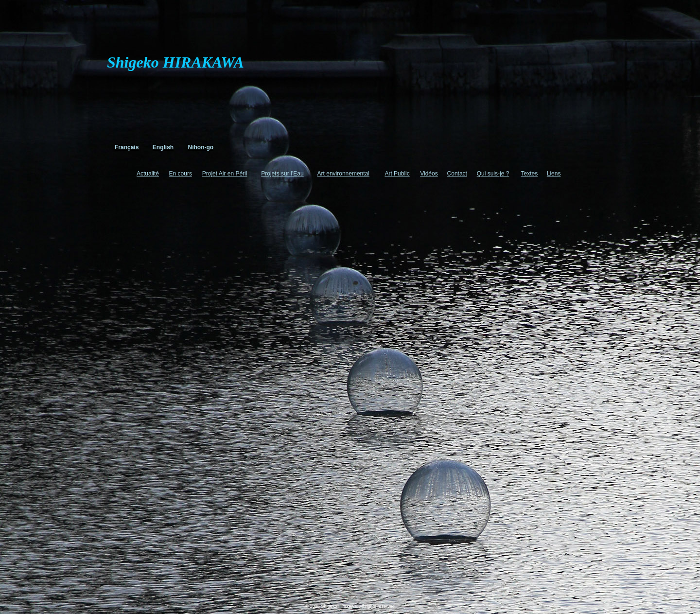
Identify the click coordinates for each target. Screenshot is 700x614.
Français (127, 147)
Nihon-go (201, 147)
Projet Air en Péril (225, 174)
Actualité (148, 174)
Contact (457, 174)
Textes (530, 174)
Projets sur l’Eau (282, 174)
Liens (554, 174)
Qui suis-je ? (493, 174)
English (163, 147)
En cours (181, 174)
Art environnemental (343, 174)
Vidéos (429, 174)
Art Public (397, 174)
